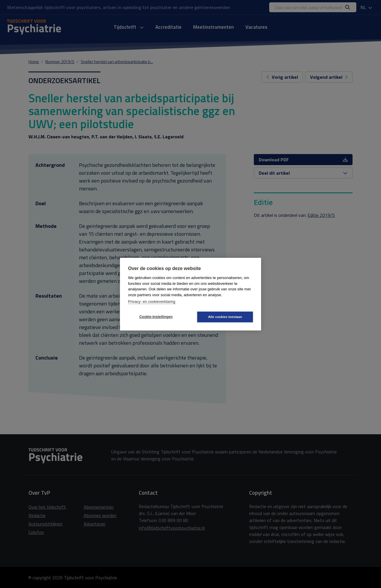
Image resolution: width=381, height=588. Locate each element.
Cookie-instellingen (156, 317)
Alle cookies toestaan (225, 317)
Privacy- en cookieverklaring (152, 302)
